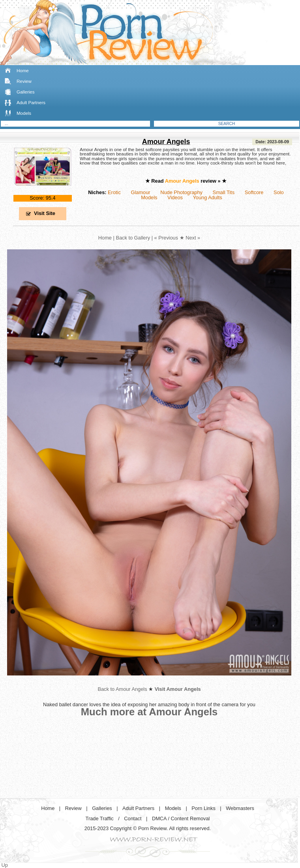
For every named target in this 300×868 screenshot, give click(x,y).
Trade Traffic (100, 818)
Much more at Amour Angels (149, 712)
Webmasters (240, 808)
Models (24, 113)
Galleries (25, 92)
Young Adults (207, 197)
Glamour (140, 192)
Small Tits (224, 192)
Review (24, 81)
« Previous (166, 238)
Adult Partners (31, 103)
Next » (193, 238)
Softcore (254, 192)
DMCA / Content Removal (181, 818)
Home (23, 71)
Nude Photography (181, 192)
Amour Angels (166, 142)
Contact (133, 818)
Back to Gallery (133, 238)
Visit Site (45, 213)
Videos (175, 197)
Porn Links (203, 808)
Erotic (114, 192)
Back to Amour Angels (122, 689)
